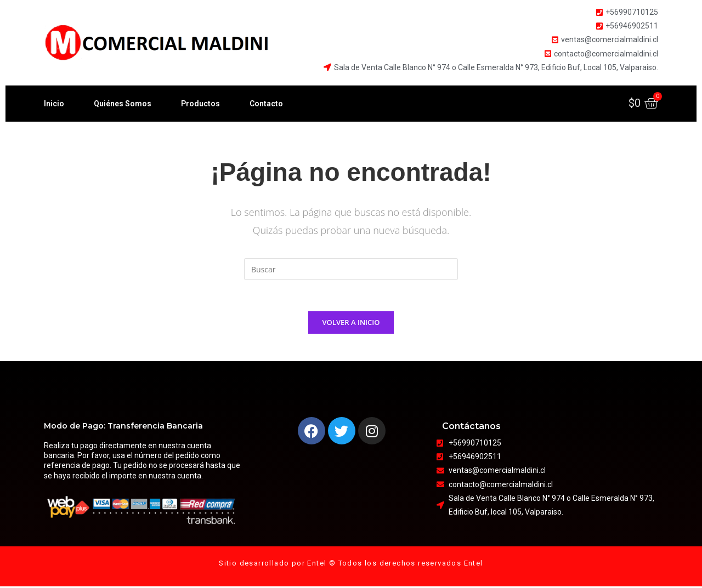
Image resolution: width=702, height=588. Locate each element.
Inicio (54, 104)
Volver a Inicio (351, 324)
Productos (200, 104)
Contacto (266, 104)
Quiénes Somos (123, 104)
